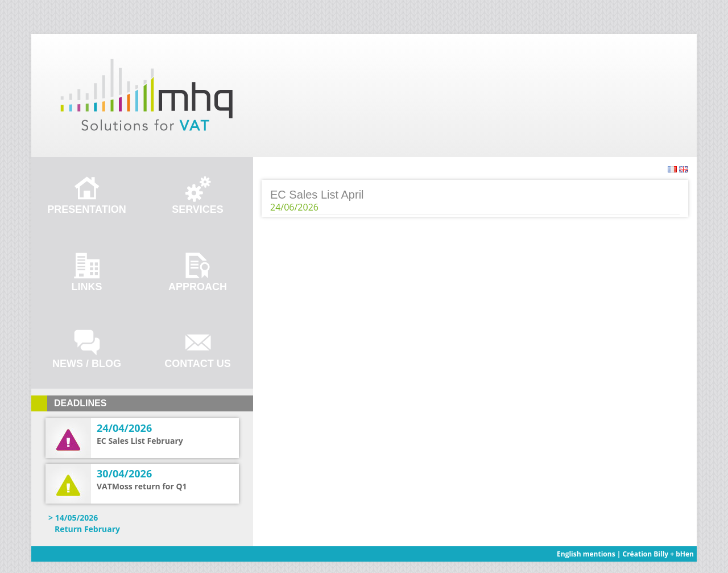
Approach (198, 287)
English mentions (586, 554)
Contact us (198, 364)
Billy (661, 554)
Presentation (86, 209)
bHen (685, 554)
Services (198, 209)
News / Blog (87, 364)
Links (87, 287)
